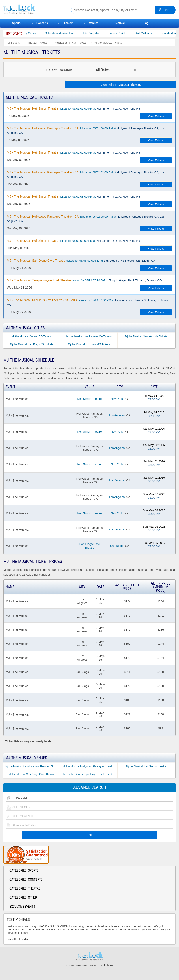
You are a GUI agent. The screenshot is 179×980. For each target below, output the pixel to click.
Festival (120, 23)
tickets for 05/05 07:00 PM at (81, 261)
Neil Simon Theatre (89, 399)
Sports (16, 23)
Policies (108, 965)
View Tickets (156, 116)
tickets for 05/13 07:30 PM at (84, 280)
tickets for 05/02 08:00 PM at (74, 196)
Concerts (42, 23)
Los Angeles (117, 415)
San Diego (117, 546)
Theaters (68, 23)
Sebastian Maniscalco (66, 33)
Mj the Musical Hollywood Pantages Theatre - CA (90, 766)
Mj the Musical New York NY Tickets (146, 336)
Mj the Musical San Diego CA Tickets (32, 344)
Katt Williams (151, 33)
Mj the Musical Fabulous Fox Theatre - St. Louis (33, 766)
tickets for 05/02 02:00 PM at (74, 152)
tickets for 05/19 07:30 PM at (88, 302)
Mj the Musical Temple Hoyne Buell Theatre (89, 774)
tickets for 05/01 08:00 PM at (86, 130)
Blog (146, 23)
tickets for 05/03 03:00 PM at (74, 241)
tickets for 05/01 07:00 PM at (74, 108)
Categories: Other (23, 897)
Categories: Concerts (26, 879)
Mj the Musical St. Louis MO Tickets (89, 344)
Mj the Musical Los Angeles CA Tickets (89, 336)
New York (117, 399)
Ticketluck (34, 9)
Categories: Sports (24, 870)
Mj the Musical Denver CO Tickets (32, 336)
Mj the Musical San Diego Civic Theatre (32, 774)
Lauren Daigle (125, 33)
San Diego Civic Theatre (90, 546)
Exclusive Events (22, 907)
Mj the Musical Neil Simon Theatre (146, 766)
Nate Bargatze (98, 33)
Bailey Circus (35, 33)
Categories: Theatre (25, 888)
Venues (94, 23)
